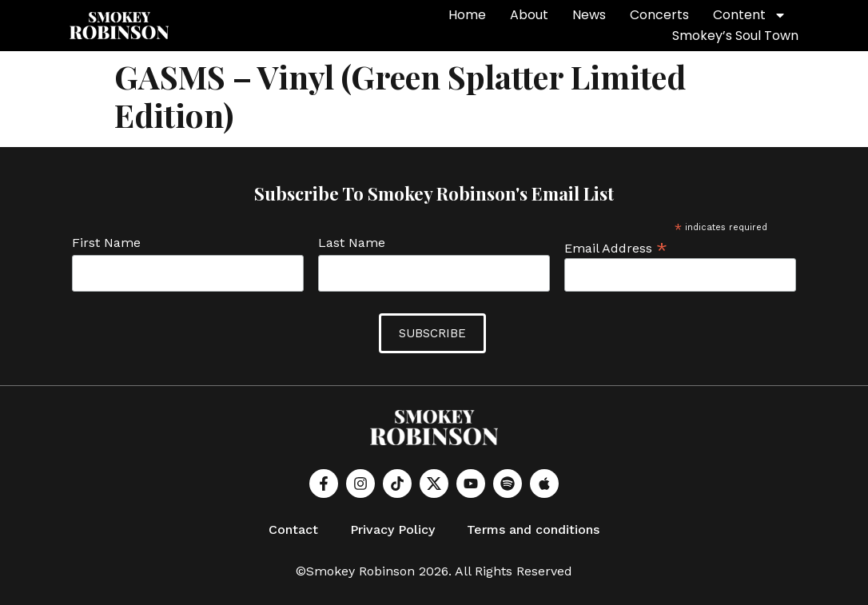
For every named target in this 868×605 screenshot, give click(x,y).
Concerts (659, 15)
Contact (293, 529)
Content (750, 15)
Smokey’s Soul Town (735, 36)
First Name (106, 243)
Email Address (616, 247)
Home (467, 15)
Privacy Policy (392, 529)
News (589, 15)
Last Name (352, 243)
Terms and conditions (533, 529)
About (529, 15)
